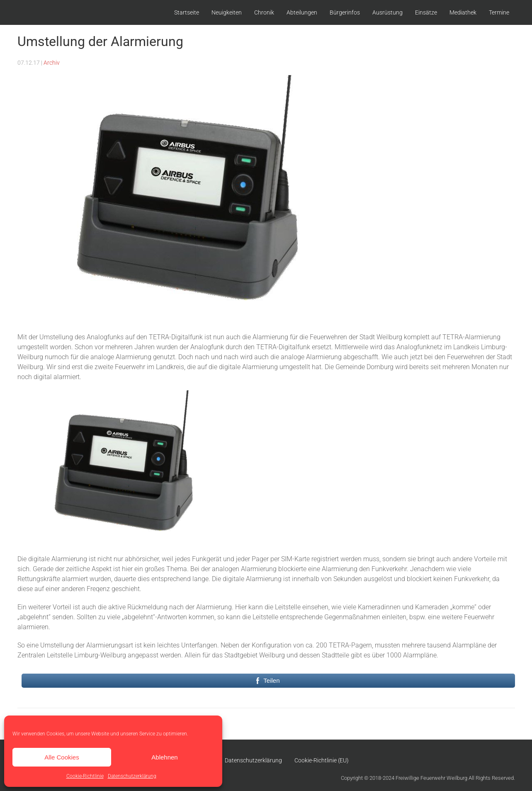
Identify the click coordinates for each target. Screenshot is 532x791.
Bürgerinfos (345, 12)
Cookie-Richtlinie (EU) (322, 760)
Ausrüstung (387, 12)
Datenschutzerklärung (132, 776)
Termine (499, 12)
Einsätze (426, 12)
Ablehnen (164, 757)
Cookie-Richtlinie (85, 776)
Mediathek (463, 12)
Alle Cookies (62, 757)
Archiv (52, 63)
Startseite (187, 12)
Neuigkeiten (227, 12)
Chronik (264, 12)
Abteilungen (302, 12)
